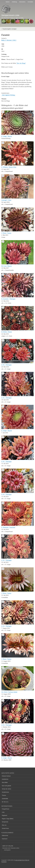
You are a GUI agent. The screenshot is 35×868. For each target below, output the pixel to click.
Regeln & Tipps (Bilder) (8, 819)
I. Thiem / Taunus (6, 233)
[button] (17, 134)
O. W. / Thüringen (6, 365)
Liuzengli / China (6, 200)
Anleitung (14, 2)
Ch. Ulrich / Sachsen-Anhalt (9, 692)
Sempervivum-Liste (10, 15)
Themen (4, 795)
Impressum (5, 839)
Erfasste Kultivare (6, 776)
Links (3, 812)
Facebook (4, 862)
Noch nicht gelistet (6, 786)
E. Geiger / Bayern (7, 136)
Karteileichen (5, 779)
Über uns (4, 825)
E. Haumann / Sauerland (8, 527)
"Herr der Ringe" (21, 63)
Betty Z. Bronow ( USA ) (9, 40)
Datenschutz (5, 836)
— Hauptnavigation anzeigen (9, 29)
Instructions (22, 2)
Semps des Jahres (6, 789)
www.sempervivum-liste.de (22, 860)
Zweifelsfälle (5, 799)
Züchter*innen (5, 828)
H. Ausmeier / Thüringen (8, 299)
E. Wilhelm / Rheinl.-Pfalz (9, 167)
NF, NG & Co (5, 802)
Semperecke (5, 822)
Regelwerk (5, 815)
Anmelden (30, 2)
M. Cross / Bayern (7, 266)
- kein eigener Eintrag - (8, 95)
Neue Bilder (5, 782)
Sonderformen (5, 792)
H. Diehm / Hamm (7, 332)
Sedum (8, 2)
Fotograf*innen (6, 809)
